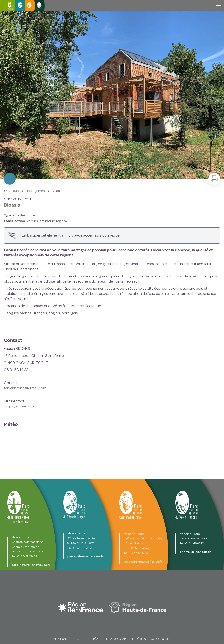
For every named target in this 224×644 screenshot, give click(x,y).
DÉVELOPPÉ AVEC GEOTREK (153, 639)
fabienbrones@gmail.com (25, 388)
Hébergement (36, 191)
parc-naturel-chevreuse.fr (31, 565)
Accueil (15, 191)
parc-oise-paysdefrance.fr (143, 562)
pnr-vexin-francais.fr (195, 552)
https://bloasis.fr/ (19, 407)
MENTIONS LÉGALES (66, 639)
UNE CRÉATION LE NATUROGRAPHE (107, 639)
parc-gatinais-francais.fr (85, 556)
